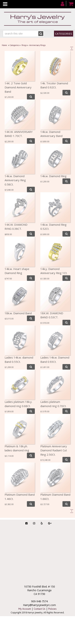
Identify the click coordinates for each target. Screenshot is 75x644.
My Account (25, 609)
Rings (24, 45)
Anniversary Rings (37, 45)
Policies (52, 609)
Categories (64, 34)
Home (4, 45)
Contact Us (40, 609)
